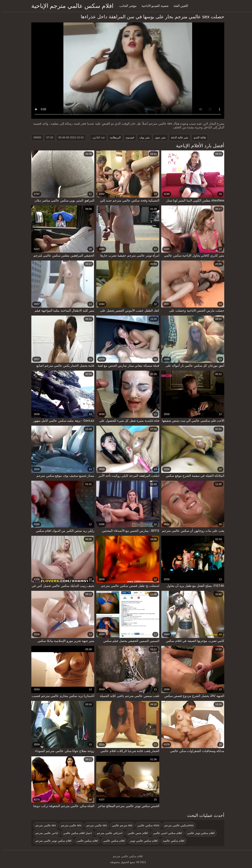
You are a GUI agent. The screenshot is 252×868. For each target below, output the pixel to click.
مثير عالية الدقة (178, 137)
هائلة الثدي (198, 137)
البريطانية (113, 137)
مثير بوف (143, 137)
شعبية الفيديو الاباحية (153, 6)
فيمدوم (128, 137)
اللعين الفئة (179, 6)
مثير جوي (159, 137)
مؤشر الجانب (126, 6)
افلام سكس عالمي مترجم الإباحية (71, 6)
